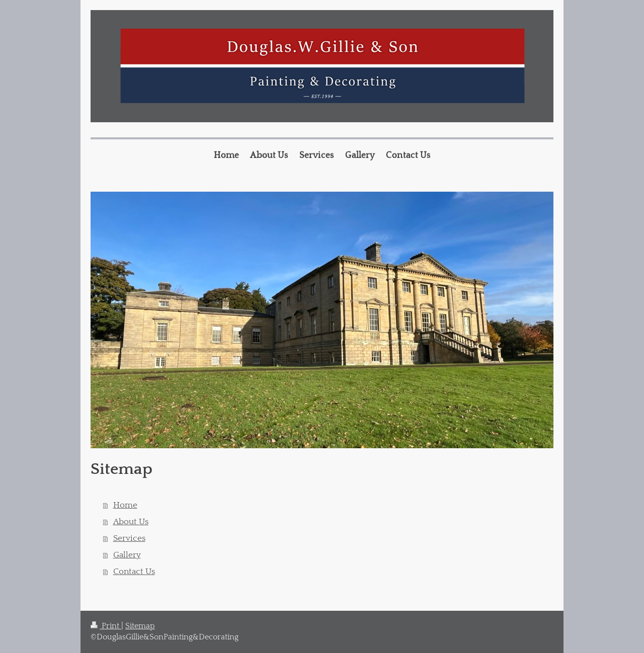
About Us (131, 522)
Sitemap (140, 626)
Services (129, 538)
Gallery (127, 555)
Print (106, 626)
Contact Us (134, 572)
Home (125, 505)
